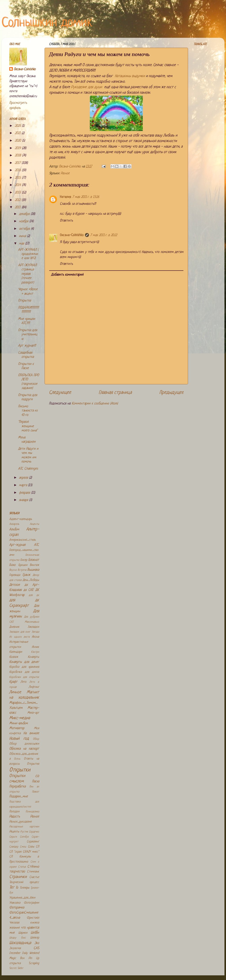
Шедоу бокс (18, 938)
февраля (25, 493)
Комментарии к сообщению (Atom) (95, 404)
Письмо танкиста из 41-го (28, 411)
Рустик (24, 832)
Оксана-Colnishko (72, 235)
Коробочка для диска (24, 672)
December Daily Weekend (24, 953)
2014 (18, 185)
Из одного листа (19, 637)
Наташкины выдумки (130, 76)
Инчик (35, 647)
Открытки (20, 770)
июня (23, 236)
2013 (18, 193)
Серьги (13, 837)
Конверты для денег (24, 662)
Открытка (24, 301)
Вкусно (13, 570)
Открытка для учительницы (28, 335)
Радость (15, 817)
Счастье (34, 877)
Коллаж (14, 657)
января (24, 500)
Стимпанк (33, 872)
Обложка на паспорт (24, 749)
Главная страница (115, 393)
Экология (15, 948)
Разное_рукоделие (20, 822)
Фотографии (31, 903)
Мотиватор (17, 728)
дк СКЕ (29, 590)
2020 (18, 141)
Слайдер (14, 847)
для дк (34, 595)
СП (37, 847)
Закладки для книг (20, 632)
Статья (22, 867)
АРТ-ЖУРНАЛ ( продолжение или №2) (28, 254)
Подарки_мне (19, 797)
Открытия (33, 764)
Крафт (13, 682)
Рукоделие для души (87, 87)
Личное (15, 692)
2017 (18, 163)
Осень (17, 759)
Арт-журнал (17, 545)
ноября (24, 221)
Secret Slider (16, 968)
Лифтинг (34, 687)
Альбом (14, 530)
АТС (37, 545)
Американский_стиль (23, 540)
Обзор (36, 739)
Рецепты (14, 832)
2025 (18, 126)
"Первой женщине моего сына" (28, 426)
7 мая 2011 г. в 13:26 (86, 197)
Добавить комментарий (67, 275)
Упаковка (15, 903)
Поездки (14, 812)
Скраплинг (33, 842)
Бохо (12, 565)
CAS (36, 948)
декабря (25, 214)
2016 (18, 170)
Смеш (23, 847)
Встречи (22, 570)
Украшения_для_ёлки (22, 898)
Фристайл (33, 918)
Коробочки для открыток (24, 677)
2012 (18, 200)
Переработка (17, 787)
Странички (18, 877)
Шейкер (35, 938)
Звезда (35, 632)
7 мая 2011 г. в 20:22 (104, 235)
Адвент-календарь (21, 519)
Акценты (34, 524)
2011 (18, 208)
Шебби (35, 933)
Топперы (24, 888)
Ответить (66, 221)
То (17, 888)
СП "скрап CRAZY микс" (24, 852)
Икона (35, 637)
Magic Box (17, 958)
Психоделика (32, 812)
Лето (24, 682)
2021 (18, 133)
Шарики (23, 933)
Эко (37, 943)
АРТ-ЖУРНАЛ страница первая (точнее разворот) (27, 274)
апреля (24, 478)
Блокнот (34, 560)
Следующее (60, 393)
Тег (12, 888)
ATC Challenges (28, 469)
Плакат (36, 792)
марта (24, 485)
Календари (16, 652)
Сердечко (34, 832)
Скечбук (24, 837)
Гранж (26, 575)
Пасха (36, 782)
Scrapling (34, 963)
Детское (15, 585)
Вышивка (33, 570)
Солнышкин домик (47, 23)
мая (22, 244)
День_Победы (31, 580)
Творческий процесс (24, 882)
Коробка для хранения (24, 667)
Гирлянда (15, 575)
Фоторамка (17, 908)
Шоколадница (20, 943)
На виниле (31, 733)
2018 (18, 156)
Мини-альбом (19, 723)
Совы (31, 847)
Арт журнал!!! (27, 346)
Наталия (65, 197)
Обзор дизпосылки (24, 744)
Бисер (24, 560)
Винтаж (34, 565)
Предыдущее (171, 393)
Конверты (33, 657)
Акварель (14, 524)
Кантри (35, 652)
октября (25, 229)
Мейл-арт (33, 713)
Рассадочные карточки (24, 827)
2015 (18, 178)
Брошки (23, 565)
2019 (18, 148)
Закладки (33, 627)
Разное (65, 173)
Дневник (14, 627)
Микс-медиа (20, 718)
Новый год (19, 739)
